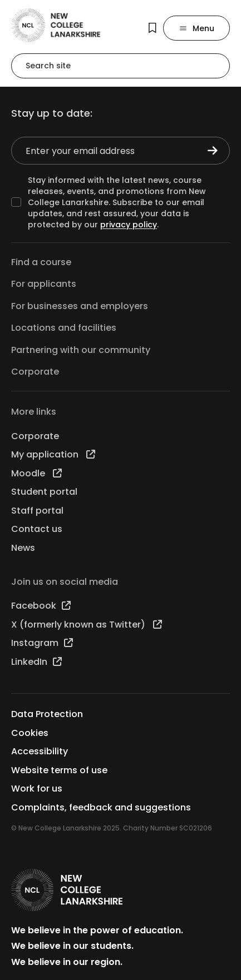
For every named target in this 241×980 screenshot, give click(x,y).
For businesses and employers (80, 306)
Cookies (30, 733)
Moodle (36, 473)
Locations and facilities (64, 328)
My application (53, 454)
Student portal (44, 492)
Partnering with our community (81, 350)
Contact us (37, 529)
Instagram (42, 643)
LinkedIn (36, 662)
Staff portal (37, 511)
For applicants (44, 284)
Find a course (41, 262)
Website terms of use (59, 770)
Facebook (41, 606)
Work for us (37, 789)
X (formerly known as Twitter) (87, 625)
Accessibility (40, 751)
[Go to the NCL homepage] (56, 25)
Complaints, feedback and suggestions (101, 807)
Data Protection (47, 714)
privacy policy (129, 225)
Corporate (35, 372)
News (23, 548)
